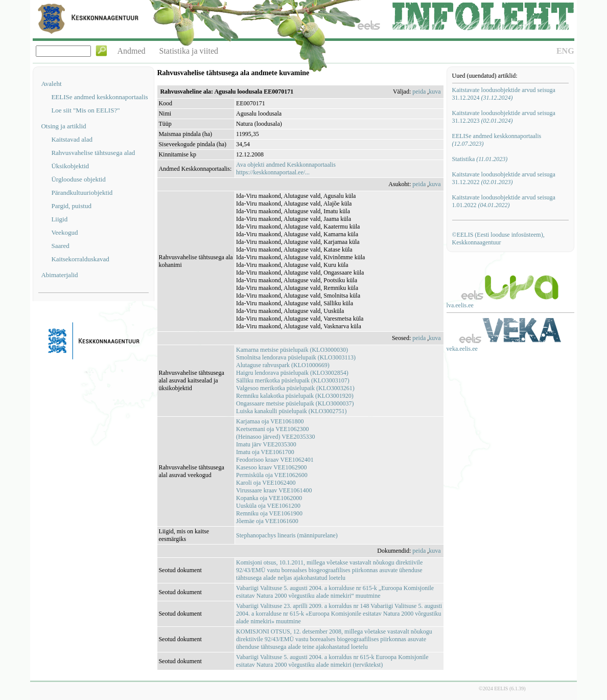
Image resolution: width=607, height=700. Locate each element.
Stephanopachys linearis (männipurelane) (287, 535)
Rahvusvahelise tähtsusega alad (93, 153)
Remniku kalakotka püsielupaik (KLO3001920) (295, 396)
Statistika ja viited (189, 51)
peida (419, 92)
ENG (565, 51)
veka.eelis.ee (462, 349)
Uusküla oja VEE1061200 (268, 506)
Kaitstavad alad (72, 139)
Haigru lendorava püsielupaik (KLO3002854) (292, 373)
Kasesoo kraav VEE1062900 (271, 467)
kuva (435, 92)
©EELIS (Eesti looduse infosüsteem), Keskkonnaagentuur (498, 239)
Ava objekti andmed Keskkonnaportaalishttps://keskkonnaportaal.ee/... (286, 168)
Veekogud (64, 232)
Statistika (480, 159)
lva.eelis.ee (460, 305)
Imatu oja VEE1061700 (265, 452)
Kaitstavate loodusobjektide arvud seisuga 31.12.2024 (504, 94)
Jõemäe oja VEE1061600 (267, 521)
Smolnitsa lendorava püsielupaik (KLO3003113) (296, 357)
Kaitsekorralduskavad (80, 259)
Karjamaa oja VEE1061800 (270, 421)
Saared (60, 246)
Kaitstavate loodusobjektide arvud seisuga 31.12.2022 (504, 178)
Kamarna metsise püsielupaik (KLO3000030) (292, 350)
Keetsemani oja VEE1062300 (272, 429)
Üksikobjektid (70, 166)
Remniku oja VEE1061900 (269, 513)
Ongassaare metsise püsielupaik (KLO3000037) (295, 403)
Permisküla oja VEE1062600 (272, 475)
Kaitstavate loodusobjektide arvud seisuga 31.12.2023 (504, 117)
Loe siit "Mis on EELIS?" (85, 110)
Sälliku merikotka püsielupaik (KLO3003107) (293, 380)
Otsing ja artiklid (63, 126)
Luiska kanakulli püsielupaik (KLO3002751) (291, 411)
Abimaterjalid (59, 275)
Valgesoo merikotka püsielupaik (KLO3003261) (295, 388)
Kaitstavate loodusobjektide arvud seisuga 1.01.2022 (504, 201)
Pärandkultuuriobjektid (82, 193)
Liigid (59, 219)
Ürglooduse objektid (78, 179)
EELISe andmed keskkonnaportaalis (99, 97)
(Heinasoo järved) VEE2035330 (275, 437)
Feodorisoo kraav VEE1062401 (275, 460)
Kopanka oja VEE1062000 (269, 498)
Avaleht (51, 84)
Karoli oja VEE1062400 (266, 483)
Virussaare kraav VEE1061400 (274, 490)
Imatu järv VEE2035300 (266, 444)
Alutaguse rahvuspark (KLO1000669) (283, 365)
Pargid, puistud (71, 206)
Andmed (131, 51)
